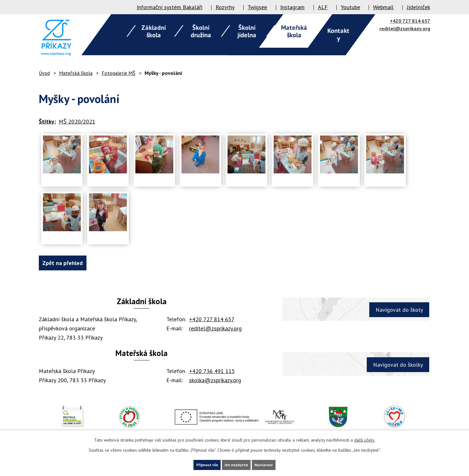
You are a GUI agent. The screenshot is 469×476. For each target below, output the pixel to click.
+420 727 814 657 (410, 21)
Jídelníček (419, 7)
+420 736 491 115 (212, 371)
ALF (323, 7)
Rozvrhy (225, 7)
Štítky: (47, 121)
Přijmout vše (195, 464)
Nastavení (276, 464)
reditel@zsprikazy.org (405, 28)
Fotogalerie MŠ (119, 73)
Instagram (292, 7)
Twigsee (257, 7)
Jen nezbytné (237, 464)
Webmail (383, 7)
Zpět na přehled (68, 263)
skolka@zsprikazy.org (215, 380)
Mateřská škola (76, 73)
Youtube (350, 7)
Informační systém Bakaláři (169, 7)
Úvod (44, 73)
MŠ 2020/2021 (77, 121)
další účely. (365, 438)
